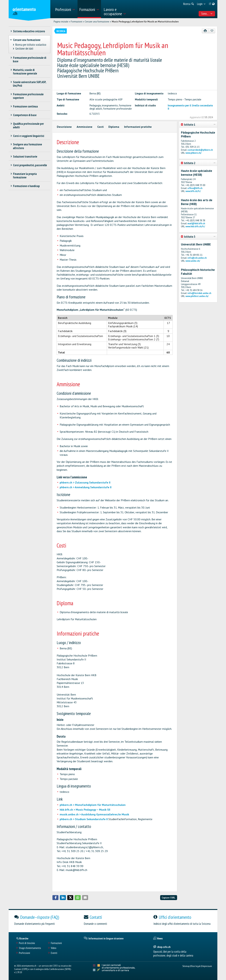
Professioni (24, 953)
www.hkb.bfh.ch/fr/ (195, 226)
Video (54, 948)
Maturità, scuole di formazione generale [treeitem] (25, 72)
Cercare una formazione (97, 22)
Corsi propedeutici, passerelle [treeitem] (30, 165)
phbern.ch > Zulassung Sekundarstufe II (85, 482)
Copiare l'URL (169, 898)
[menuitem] (65, 9)
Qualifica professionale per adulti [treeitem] (28, 125)
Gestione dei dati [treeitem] (24, 49)
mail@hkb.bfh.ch (196, 223)
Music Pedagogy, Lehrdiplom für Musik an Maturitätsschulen (145, 22)
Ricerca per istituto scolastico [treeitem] (31, 45)
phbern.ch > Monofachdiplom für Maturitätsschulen (93, 805)
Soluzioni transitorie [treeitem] (25, 157)
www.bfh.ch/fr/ (193, 191)
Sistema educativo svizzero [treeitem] (29, 31)
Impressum (207, 966)
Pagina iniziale (61, 22)
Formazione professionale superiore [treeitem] (28, 96)
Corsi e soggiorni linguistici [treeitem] (29, 136)
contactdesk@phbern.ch (200, 150)
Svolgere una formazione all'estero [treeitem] (27, 146)
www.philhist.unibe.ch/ (197, 296)
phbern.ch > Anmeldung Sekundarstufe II (86, 487)
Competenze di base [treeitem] (25, 115)
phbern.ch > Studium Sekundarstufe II (84, 819)
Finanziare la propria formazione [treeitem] (25, 176)
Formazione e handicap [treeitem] (26, 186)
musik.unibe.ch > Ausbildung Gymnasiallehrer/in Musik (94, 814)
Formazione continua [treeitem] (25, 106)
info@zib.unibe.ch (197, 258)
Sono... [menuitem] (207, 14)
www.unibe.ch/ (193, 261)
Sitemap (186, 966)
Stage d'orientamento (30, 948)
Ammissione (84, 127)
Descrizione (64, 127)
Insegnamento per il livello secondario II (190, 107)
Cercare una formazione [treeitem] (27, 40)
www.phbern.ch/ (194, 153)
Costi (100, 127)
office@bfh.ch (195, 188)
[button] (55, 898)
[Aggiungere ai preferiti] (212, 31)
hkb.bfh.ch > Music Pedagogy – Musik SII (85, 810)
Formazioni (77, 22)
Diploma (114, 127)
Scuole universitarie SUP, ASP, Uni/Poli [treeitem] (29, 84)
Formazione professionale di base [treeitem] (30, 59)
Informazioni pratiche (138, 127)
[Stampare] (205, 31)
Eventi (54, 953)
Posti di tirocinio (27, 943)
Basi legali (196, 966)
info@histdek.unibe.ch (199, 293)
